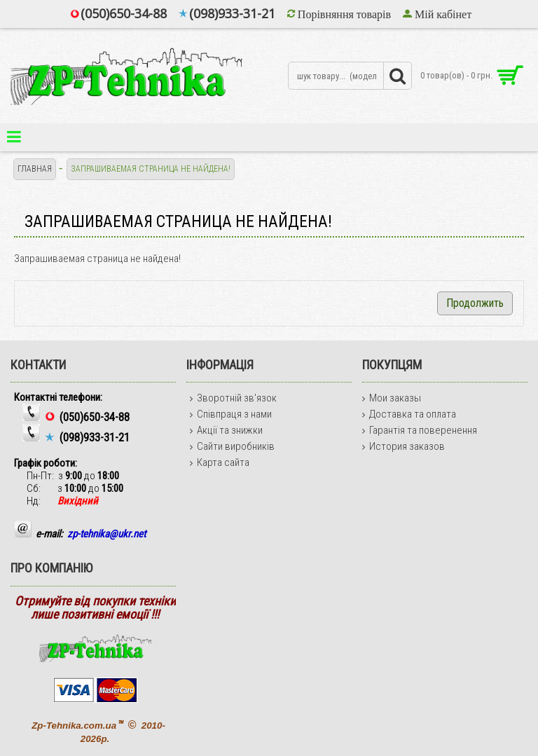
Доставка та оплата (409, 414)
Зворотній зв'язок (233, 398)
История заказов (403, 446)
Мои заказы (392, 398)
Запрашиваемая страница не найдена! (151, 169)
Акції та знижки (226, 430)
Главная (35, 169)
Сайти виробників (232, 446)
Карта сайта (220, 462)
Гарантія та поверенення (420, 430)
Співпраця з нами (231, 414)
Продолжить (475, 303)
